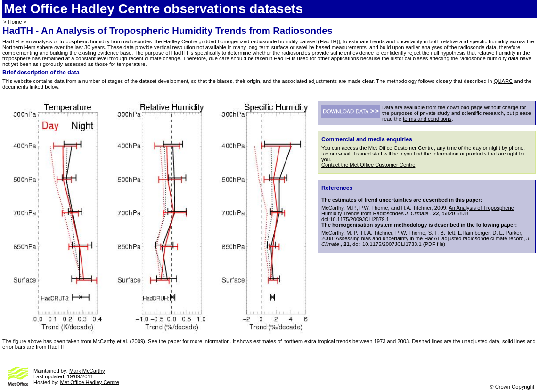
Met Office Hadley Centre (90, 382)
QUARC (503, 81)
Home (15, 22)
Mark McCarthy (87, 371)
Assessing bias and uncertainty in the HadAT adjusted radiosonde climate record (430, 238)
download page (465, 107)
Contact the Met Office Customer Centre (368, 165)
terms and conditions (427, 119)
